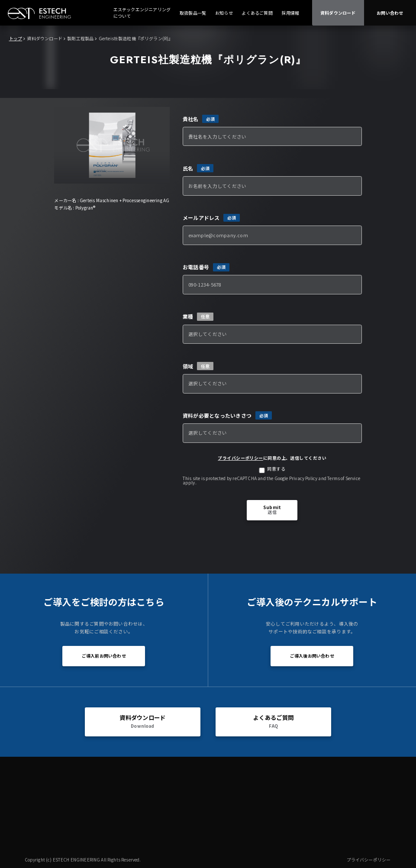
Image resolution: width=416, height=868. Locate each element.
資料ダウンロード (338, 13)
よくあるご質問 (257, 13)
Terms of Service (344, 478)
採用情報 (290, 13)
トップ (16, 38)
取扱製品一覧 (193, 13)
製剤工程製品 (80, 38)
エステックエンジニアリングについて (142, 13)
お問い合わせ (390, 13)
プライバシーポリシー (240, 458)
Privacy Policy (303, 478)
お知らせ (224, 13)
